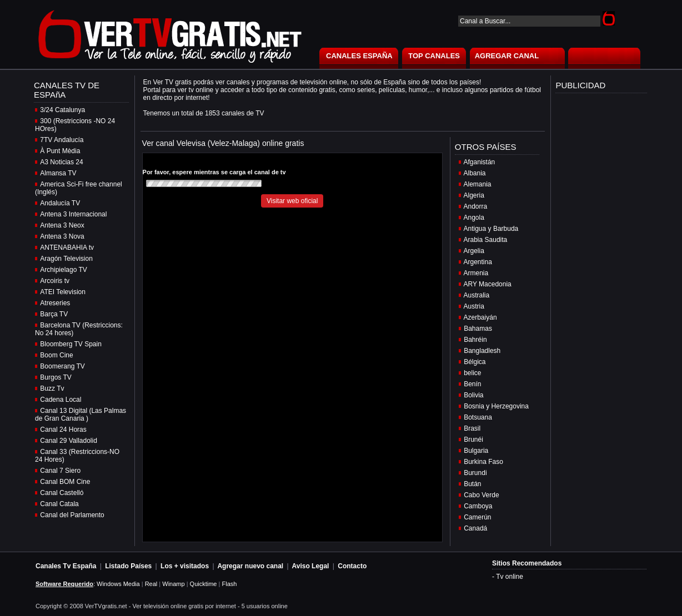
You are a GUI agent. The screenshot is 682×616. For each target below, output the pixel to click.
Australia (477, 295)
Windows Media (118, 584)
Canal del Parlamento (72, 515)
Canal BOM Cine (65, 482)
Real (151, 584)
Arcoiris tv (55, 281)
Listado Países (128, 566)
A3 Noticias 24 (61, 162)
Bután (472, 484)
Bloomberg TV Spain (71, 344)
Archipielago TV (64, 270)
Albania (475, 173)
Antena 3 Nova (62, 236)
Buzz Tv (52, 388)
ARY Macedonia (488, 284)
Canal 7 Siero (60, 471)
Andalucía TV (60, 203)
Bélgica (475, 362)
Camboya (478, 506)
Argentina (478, 262)
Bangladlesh (482, 351)
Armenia (476, 273)
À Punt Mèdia (60, 151)
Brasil (472, 428)
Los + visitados (185, 566)
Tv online (510, 577)
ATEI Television (63, 292)
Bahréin (475, 340)
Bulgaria (476, 451)
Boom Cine (56, 355)
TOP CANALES (434, 56)
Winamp (173, 584)
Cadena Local (61, 400)
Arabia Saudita (486, 240)
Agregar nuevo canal (250, 566)
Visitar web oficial (292, 201)
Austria (474, 306)
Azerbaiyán (480, 317)
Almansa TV (58, 173)
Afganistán (480, 162)
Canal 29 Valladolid (69, 441)
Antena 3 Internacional (73, 214)
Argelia (474, 251)
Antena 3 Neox (62, 225)
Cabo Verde (481, 495)
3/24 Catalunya (62, 110)
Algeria (474, 195)
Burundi (475, 473)
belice (472, 373)
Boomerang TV (62, 366)
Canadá (475, 528)
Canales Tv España (66, 566)
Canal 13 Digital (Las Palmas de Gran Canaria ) (81, 415)
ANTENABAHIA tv (67, 248)
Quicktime (204, 584)
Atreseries (55, 303)
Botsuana (478, 417)
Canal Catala (59, 504)
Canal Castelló (62, 493)
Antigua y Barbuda (491, 229)
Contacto (352, 566)
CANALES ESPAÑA (359, 56)
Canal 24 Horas (63, 430)
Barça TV (54, 314)
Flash (229, 584)
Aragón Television (66, 259)
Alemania (478, 184)
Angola (474, 218)
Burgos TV (56, 377)
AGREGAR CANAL (507, 56)
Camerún (477, 517)
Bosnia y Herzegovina (496, 406)
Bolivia (473, 395)
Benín (472, 384)
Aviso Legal (311, 566)
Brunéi (473, 440)
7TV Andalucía (62, 140)
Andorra (476, 206)
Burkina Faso (483, 462)
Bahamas (478, 329)
